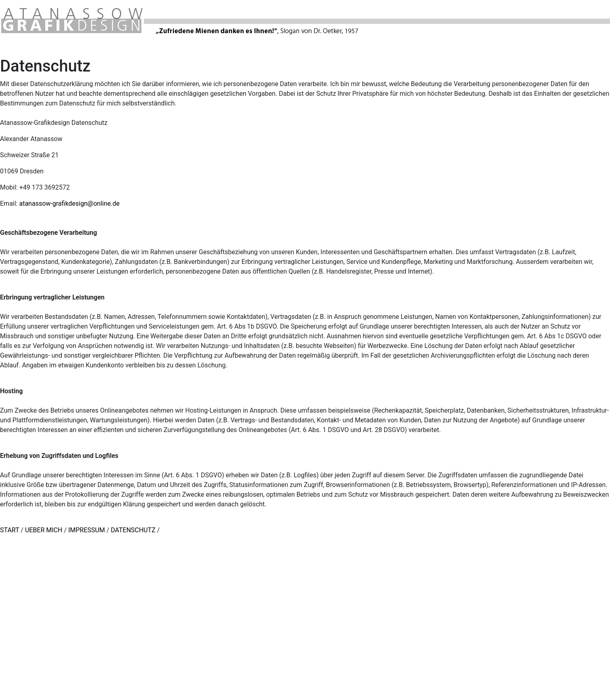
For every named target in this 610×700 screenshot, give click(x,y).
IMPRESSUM (87, 530)
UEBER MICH (44, 530)
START (10, 530)
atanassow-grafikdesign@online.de (69, 203)
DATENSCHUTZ (133, 530)
